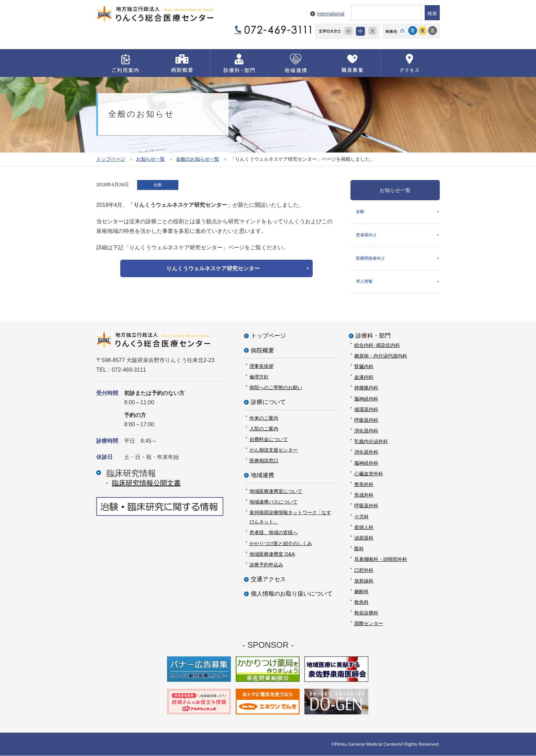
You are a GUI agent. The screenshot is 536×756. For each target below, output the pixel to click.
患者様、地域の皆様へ (273, 533)
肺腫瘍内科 (366, 388)
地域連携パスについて (273, 502)
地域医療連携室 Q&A (272, 554)
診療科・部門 (373, 336)
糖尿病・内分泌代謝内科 (381, 356)
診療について (268, 402)
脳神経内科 (366, 399)
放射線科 (364, 581)
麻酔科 (361, 592)
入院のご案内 (264, 429)
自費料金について (269, 440)
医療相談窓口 (264, 461)
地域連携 (263, 476)
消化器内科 (366, 431)
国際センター (369, 624)
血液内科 (364, 377)
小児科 (361, 517)
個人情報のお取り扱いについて (292, 594)
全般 (360, 211)
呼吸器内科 (366, 420)
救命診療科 (366, 613)
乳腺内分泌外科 (371, 442)
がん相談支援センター (273, 450)
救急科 (361, 602)
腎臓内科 (364, 367)
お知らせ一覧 (150, 159)
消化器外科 (366, 452)
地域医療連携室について (276, 491)
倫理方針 (259, 377)
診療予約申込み (266, 565)
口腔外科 (364, 570)
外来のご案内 (264, 418)
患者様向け (366, 235)
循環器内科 (366, 410)
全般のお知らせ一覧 (198, 159)
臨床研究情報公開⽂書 (146, 483)
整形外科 (364, 485)
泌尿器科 (364, 538)
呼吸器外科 (366, 506)
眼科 (359, 549)
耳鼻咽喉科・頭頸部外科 (381, 560)
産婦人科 (364, 528)
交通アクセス (268, 580)
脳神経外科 (366, 463)
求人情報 (364, 282)
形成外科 (364, 495)
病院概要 (263, 351)
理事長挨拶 (261, 366)
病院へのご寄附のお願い (276, 388)
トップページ (111, 159)
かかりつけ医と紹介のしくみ (281, 543)
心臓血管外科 (369, 474)
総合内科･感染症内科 (377, 345)
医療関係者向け (370, 258)
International (331, 14)
